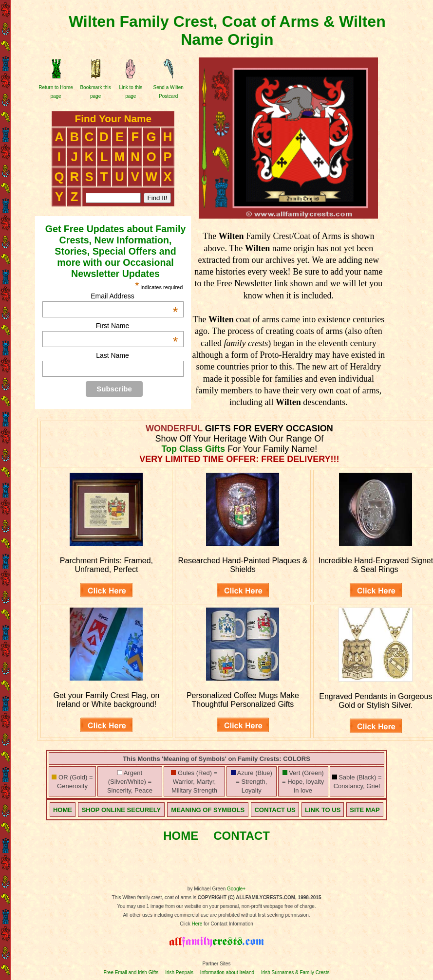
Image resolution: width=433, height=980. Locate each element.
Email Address (134, 296)
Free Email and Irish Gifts (131, 972)
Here (197, 924)
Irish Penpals (179, 972)
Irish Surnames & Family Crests (295, 972)
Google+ (236, 889)
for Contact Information (228, 924)
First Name (137, 326)
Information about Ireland (227, 972)
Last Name (113, 355)
